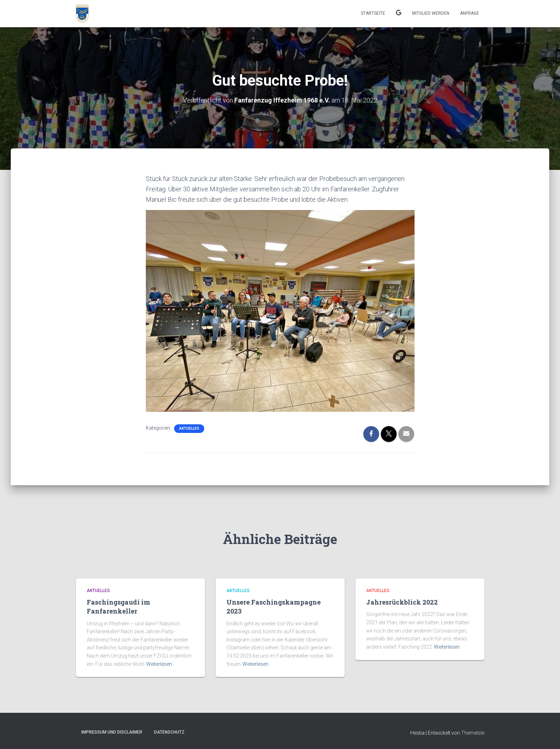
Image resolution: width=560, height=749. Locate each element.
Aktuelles (189, 428)
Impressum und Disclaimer (112, 732)
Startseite (373, 13)
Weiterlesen (159, 664)
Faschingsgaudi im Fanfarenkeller (118, 607)
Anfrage (470, 13)
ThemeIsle (473, 733)
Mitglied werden (431, 13)
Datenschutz (169, 732)
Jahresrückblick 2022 (402, 602)
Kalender (399, 14)
